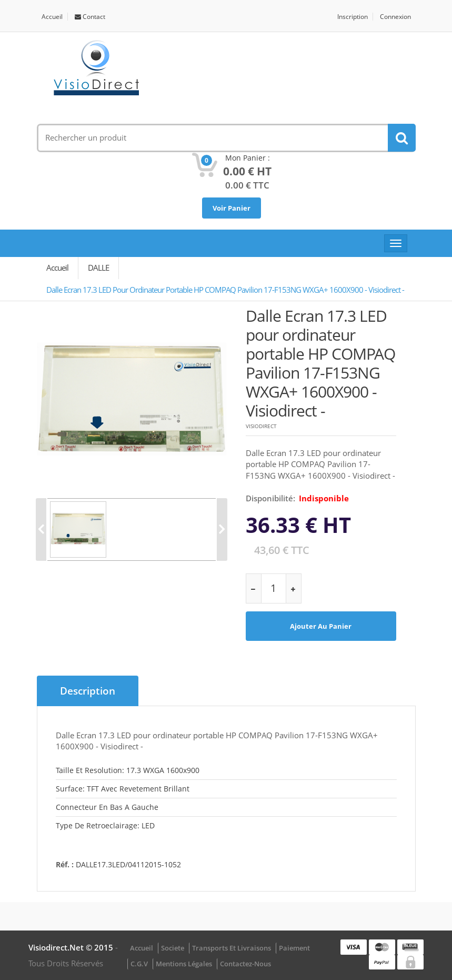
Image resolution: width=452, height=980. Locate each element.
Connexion (395, 17)
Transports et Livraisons (232, 948)
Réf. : (65, 864)
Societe (173, 948)
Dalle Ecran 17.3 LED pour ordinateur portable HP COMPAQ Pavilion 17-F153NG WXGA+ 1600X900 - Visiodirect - (225, 290)
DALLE (98, 268)
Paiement (294, 948)
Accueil (52, 17)
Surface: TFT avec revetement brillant (123, 789)
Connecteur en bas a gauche (107, 807)
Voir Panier (232, 208)
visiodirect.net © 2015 (72, 947)
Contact (90, 17)
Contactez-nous (245, 964)
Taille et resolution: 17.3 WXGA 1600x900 (128, 770)
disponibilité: (270, 498)
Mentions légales (184, 964)
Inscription (353, 17)
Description (88, 691)
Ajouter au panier (321, 626)
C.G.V (139, 964)
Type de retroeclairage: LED (105, 825)
